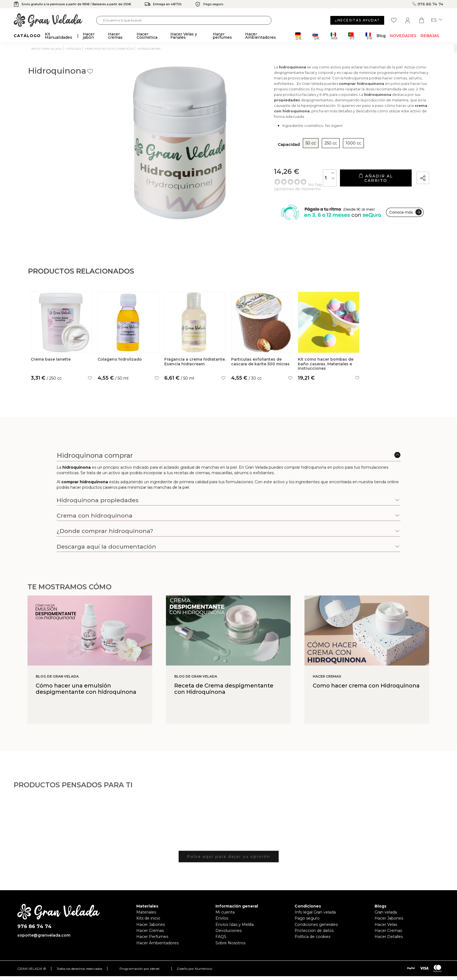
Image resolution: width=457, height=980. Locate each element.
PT (352, 36)
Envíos (222, 929)
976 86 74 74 (428, 4)
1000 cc (322, 153)
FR (369, 36)
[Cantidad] (309, 187)
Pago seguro (307, 929)
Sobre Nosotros (230, 954)
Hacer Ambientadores (157, 954)
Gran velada (386, 923)
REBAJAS (430, 36)
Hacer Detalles (389, 948)
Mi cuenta (225, 923)
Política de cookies (312, 948)
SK (316, 36)
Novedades (403, 36)
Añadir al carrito (365, 188)
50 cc (279, 153)
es (437, 20)
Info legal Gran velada (315, 923)
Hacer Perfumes (152, 948)
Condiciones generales (316, 936)
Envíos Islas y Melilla (235, 936)
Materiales (146, 923)
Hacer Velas (386, 936)
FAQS (221, 948)
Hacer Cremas (150, 942)
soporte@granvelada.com (44, 946)
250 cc (299, 153)
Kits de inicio (148, 929)
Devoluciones (228, 942)
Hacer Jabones (151, 936)
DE (299, 36)
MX (334, 36)
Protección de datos (314, 942)
